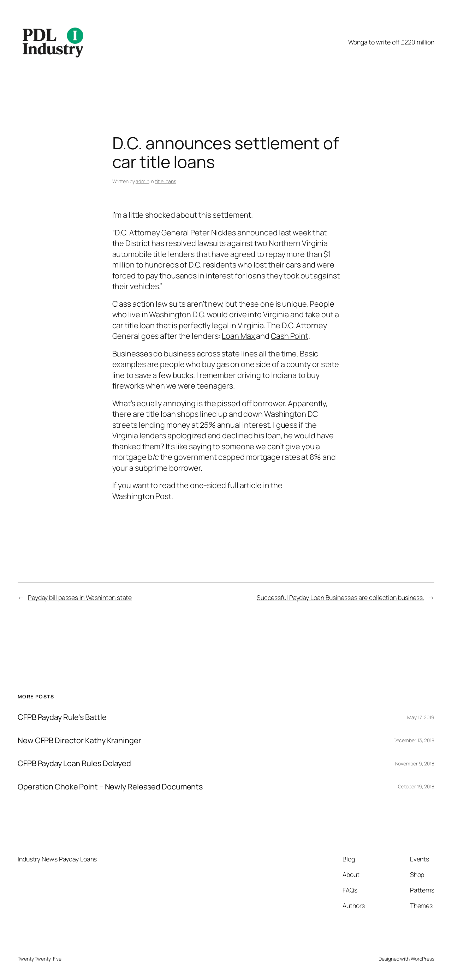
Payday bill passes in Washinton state (80, 597)
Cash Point (290, 336)
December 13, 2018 (414, 740)
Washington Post (142, 496)
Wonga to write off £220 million (391, 42)
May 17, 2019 (421, 717)
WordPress (423, 959)
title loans (166, 181)
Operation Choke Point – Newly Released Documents (110, 787)
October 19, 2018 (416, 786)
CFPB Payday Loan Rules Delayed (74, 763)
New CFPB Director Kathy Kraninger (79, 740)
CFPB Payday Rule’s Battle (62, 717)
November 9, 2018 (415, 763)
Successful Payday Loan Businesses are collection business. (340, 597)
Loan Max (239, 336)
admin (142, 181)
